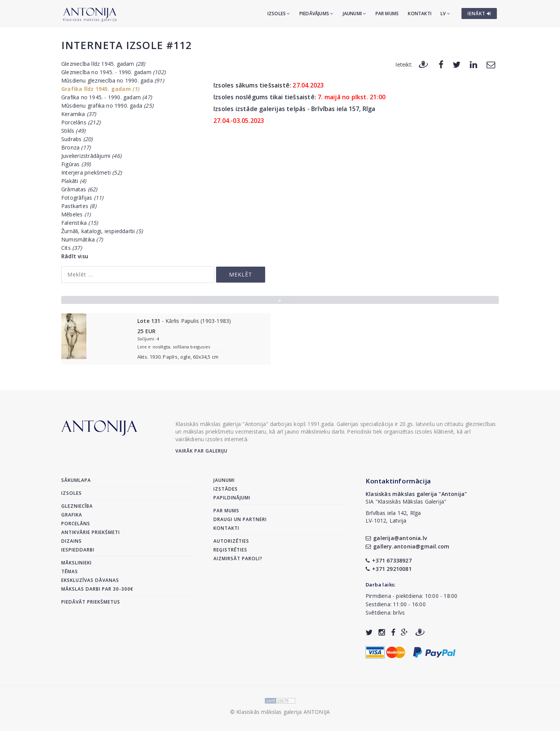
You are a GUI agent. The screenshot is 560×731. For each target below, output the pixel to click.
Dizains (72, 541)
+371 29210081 (389, 569)
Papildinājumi (232, 498)
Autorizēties (231, 541)
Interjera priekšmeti (91, 172)
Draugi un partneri (240, 519)
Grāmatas (79, 189)
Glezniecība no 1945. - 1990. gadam (113, 72)
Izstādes (226, 489)
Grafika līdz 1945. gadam (100, 89)
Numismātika (82, 239)
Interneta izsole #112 (126, 45)
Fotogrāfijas (82, 198)
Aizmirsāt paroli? (238, 559)
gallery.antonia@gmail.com (407, 546)
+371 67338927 (389, 560)
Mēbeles (76, 214)
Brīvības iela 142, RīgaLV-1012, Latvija (393, 517)
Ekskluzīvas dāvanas (90, 580)
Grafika (72, 515)
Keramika (79, 114)
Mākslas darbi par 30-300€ (97, 589)
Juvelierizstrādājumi (91, 156)
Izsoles (279, 14)
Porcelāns (81, 122)
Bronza (76, 147)
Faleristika (80, 223)
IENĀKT (479, 14)
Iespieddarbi (78, 550)
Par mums (387, 14)
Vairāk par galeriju (201, 451)
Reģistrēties (230, 550)
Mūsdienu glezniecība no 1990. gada (113, 80)
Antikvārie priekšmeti (91, 532)
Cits (72, 248)
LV (445, 14)
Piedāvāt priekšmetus (91, 602)
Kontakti (420, 14)
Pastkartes (79, 206)
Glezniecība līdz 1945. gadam (103, 64)
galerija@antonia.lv (396, 538)
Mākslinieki (76, 563)
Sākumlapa (76, 480)
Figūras (76, 164)
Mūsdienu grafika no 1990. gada (107, 106)
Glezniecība (77, 506)
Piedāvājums (317, 14)
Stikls (73, 131)
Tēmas (70, 571)
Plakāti (74, 181)
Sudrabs (77, 139)
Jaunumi (355, 14)
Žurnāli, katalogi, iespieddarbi (102, 231)
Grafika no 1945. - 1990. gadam (107, 97)
